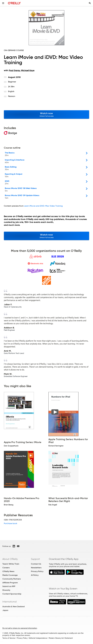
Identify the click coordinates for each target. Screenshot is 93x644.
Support (35, 559)
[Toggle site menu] (3, 3)
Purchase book (11, 523)
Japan (5, 610)
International (10, 602)
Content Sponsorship (12, 594)
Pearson (12, 96)
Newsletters (36, 568)
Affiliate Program (10, 583)
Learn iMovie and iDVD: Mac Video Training (43, 206)
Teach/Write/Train (11, 564)
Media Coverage (10, 575)
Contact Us (36, 564)
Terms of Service (9, 638)
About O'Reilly (10, 559)
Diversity (6, 590)
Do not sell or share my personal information (20, 628)
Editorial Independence (38, 638)
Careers (6, 568)
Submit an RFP (9, 586)
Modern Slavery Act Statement (61, 638)
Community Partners (12, 579)
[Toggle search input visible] (90, 3)
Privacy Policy (37, 571)
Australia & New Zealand (14, 606)
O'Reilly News (8, 571)
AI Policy (35, 575)
